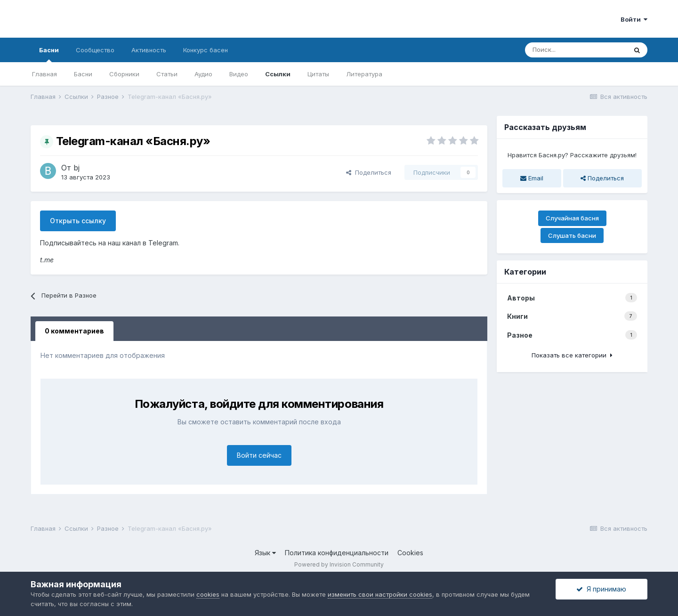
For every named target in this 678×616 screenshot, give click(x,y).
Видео (239, 74)
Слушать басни (572, 235)
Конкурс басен (206, 50)
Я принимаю (601, 589)
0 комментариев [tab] (74, 331)
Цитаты (318, 74)
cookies (208, 594)
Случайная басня (572, 218)
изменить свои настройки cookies (380, 594)
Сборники (124, 74)
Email (532, 178)
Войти (634, 19)
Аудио (203, 74)
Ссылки (278, 74)
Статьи (167, 74)
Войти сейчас (259, 455)
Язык (265, 553)
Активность (149, 50)
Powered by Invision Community (339, 564)
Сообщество (95, 50)
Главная (44, 74)
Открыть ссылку (78, 221)
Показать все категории (572, 355)
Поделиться (369, 172)
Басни (49, 54)
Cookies (410, 553)
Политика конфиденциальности (337, 553)
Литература (364, 74)
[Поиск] (576, 50)
